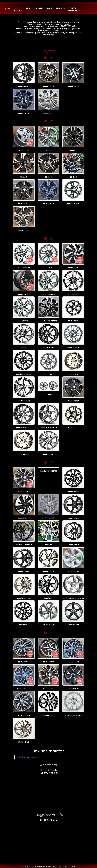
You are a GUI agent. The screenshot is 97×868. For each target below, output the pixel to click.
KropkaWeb (71, 866)
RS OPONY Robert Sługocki (28, 757)
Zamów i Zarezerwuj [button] (73, 9)
